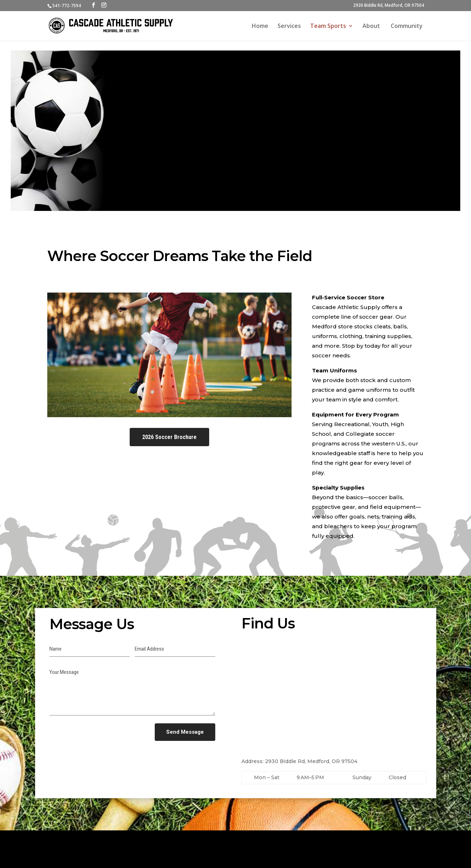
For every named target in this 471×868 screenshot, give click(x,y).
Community (407, 26)
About (372, 26)
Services (289, 26)
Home (260, 26)
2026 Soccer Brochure (169, 437)
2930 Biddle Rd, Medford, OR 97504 (389, 6)
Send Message (185, 732)
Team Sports (328, 26)
